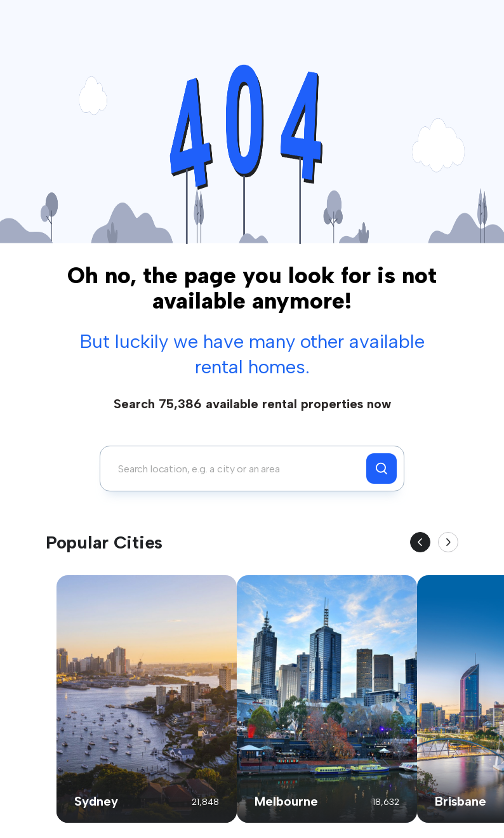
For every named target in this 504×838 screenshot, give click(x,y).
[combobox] (236, 469)
